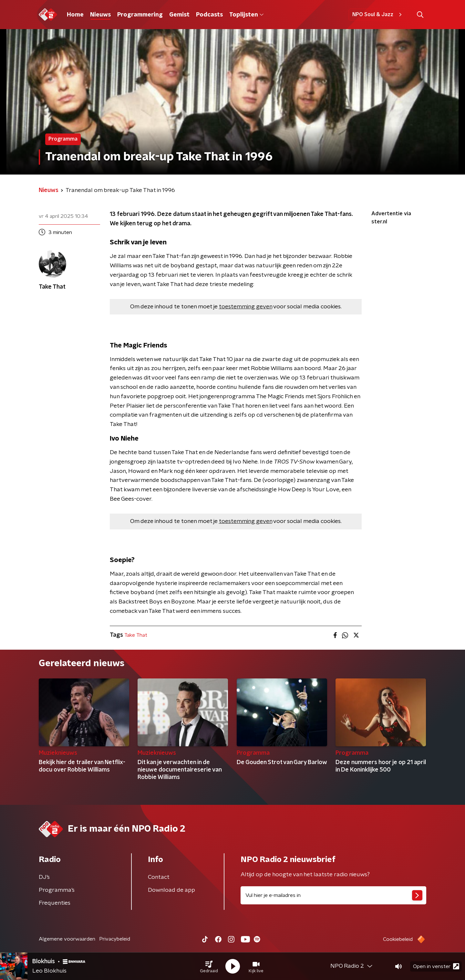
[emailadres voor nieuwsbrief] (333, 895)
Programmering (140, 15)
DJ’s (44, 877)
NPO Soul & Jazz (378, 15)
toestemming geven (246, 307)
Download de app (171, 890)
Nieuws (100, 15)
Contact (159, 877)
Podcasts (209, 15)
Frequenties (55, 903)
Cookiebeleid (398, 939)
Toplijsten (246, 15)
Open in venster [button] (436, 966)
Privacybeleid (115, 939)
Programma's (57, 890)
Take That (136, 635)
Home (75, 15)
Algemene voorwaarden (67, 939)
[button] (209, 966)
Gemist (179, 15)
